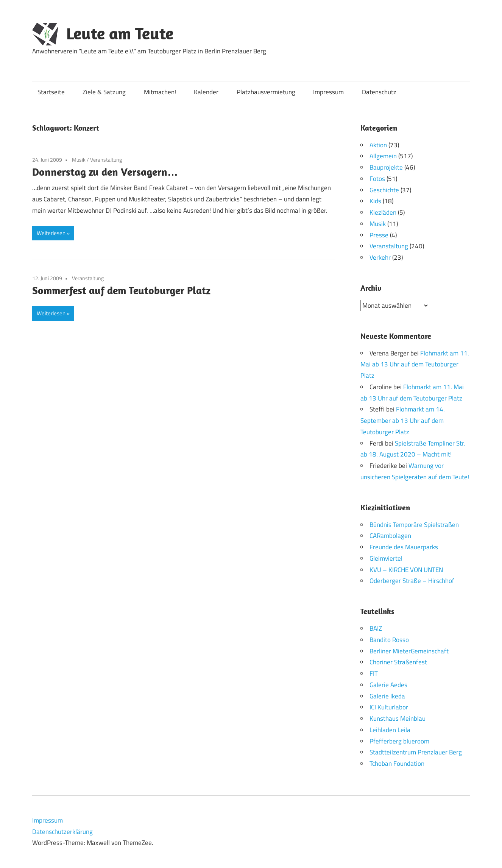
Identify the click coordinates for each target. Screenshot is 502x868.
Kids (375, 201)
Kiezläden (383, 212)
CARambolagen (390, 536)
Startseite (51, 92)
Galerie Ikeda (387, 696)
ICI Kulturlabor (389, 707)
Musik (79, 160)
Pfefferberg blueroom (399, 741)
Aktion (378, 145)
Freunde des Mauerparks (404, 547)
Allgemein (383, 156)
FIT (374, 673)
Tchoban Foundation (397, 764)
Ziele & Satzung (104, 92)
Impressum (328, 92)
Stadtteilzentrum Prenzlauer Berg (416, 752)
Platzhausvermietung (266, 92)
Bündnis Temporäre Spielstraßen (414, 524)
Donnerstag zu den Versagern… (105, 172)
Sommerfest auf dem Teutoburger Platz (121, 290)
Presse (379, 235)
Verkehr (380, 257)
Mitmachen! (160, 92)
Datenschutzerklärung (62, 831)
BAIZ (376, 628)
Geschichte (384, 190)
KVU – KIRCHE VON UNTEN (406, 569)
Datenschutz (379, 92)
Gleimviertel (386, 558)
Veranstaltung (106, 160)
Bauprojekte (386, 167)
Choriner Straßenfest (398, 662)
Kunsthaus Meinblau (398, 718)
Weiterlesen (51, 233)
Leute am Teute (120, 33)
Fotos (377, 179)
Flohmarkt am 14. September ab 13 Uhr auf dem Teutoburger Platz (403, 421)
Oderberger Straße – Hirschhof (412, 581)
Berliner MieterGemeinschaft (409, 651)
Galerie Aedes (388, 684)
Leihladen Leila (390, 729)
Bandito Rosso (389, 639)
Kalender (206, 92)
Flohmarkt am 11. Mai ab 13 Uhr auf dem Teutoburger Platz (415, 364)
